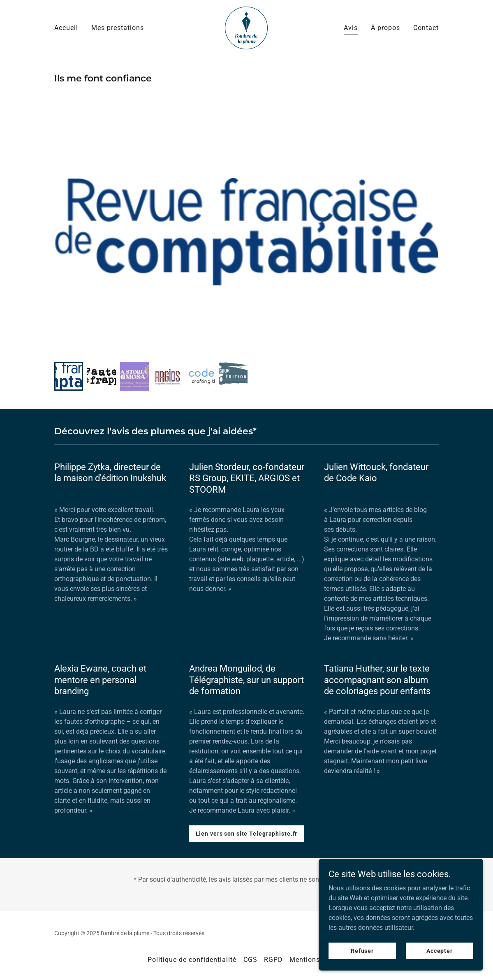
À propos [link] (385, 28)
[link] (246, 27)
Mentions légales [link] (317, 960)
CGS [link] (250, 960)
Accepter (440, 967)
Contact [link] (426, 28)
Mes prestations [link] (118, 28)
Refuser (362, 967)
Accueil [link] (66, 28)
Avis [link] (351, 28)
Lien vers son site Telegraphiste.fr (247, 834)
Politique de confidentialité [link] (192, 960)
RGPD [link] (273, 960)
